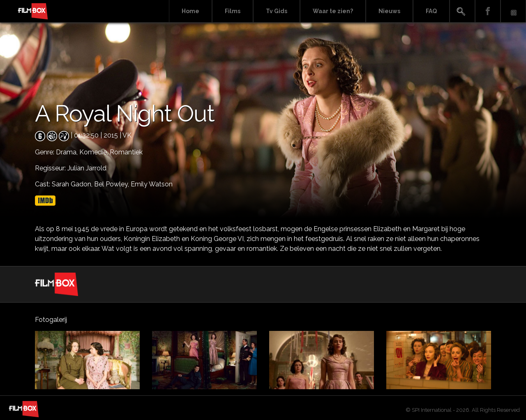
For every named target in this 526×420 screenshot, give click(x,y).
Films (233, 11)
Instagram (513, 11)
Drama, (68, 152)
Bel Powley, (112, 184)
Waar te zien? (333, 11)
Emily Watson (152, 184)
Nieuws (389, 11)
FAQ (431, 11)
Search (462, 11)
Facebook (488, 11)
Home (190, 11)
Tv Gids (277, 11)
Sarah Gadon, (73, 184)
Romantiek (126, 152)
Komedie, (95, 152)
